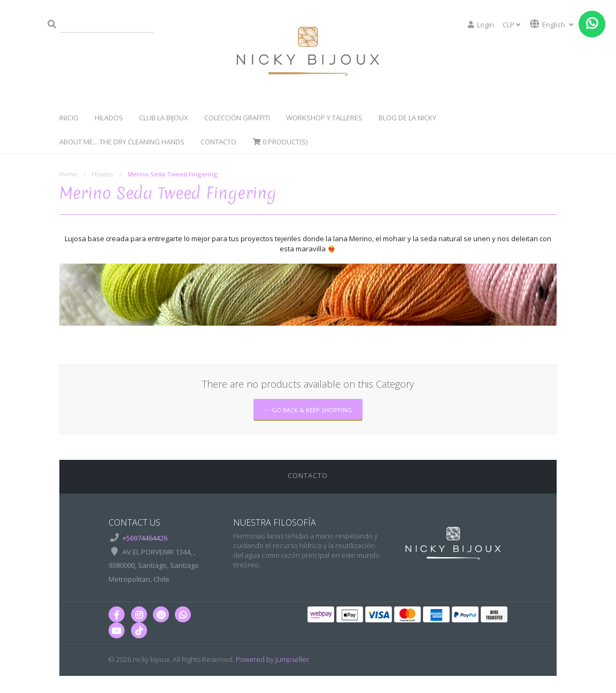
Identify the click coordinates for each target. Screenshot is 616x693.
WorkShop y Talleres (324, 118)
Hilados (109, 118)
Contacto (218, 142)
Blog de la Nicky (407, 118)
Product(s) (280, 142)
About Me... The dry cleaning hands (122, 142)
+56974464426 (145, 538)
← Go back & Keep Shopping (308, 410)
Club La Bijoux (164, 118)
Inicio (69, 118)
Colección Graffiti (237, 118)
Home (68, 174)
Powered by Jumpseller (272, 659)
